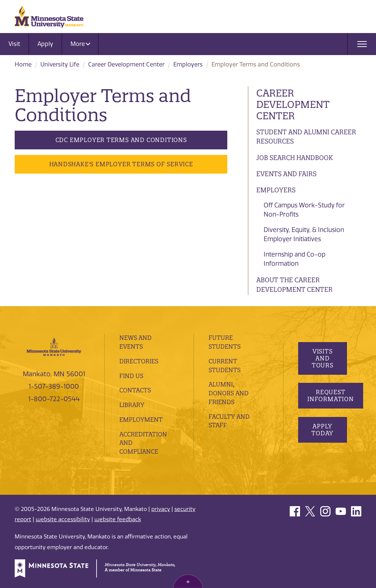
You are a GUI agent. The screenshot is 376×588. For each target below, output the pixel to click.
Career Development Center (126, 64)
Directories (139, 361)
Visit (14, 44)
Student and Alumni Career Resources (306, 137)
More (80, 44)
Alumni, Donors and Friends (229, 393)
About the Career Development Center (294, 285)
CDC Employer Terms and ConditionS (121, 140)
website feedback (118, 519)
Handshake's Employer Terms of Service (121, 164)
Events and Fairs (286, 174)
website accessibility (63, 519)
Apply (45, 44)
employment (141, 420)
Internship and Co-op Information (294, 259)
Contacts (135, 390)
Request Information (331, 395)
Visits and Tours (322, 358)
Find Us (131, 376)
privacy (161, 509)
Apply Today (322, 430)
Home (23, 64)
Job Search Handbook (294, 158)
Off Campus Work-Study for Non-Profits (304, 210)
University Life (60, 64)
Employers (188, 64)
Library (132, 405)
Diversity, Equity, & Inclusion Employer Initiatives (304, 235)
